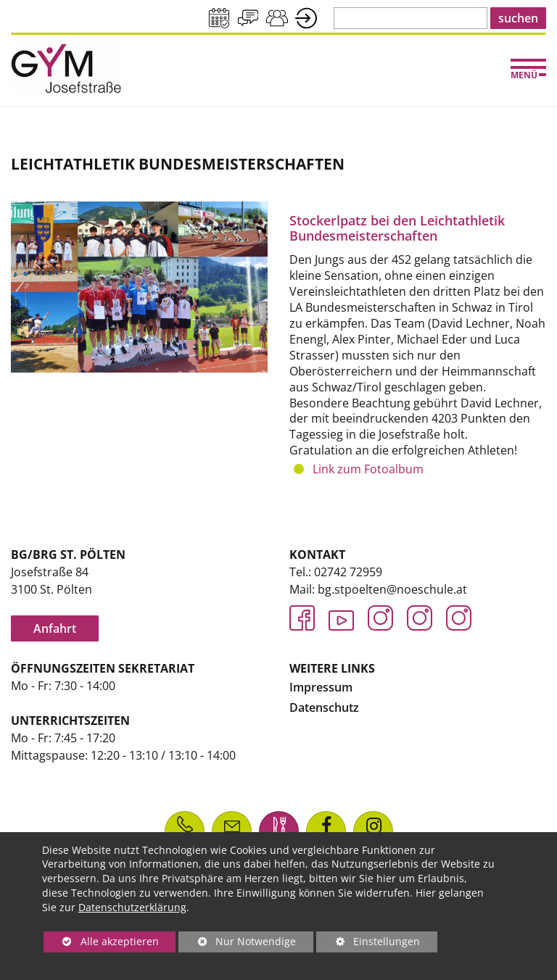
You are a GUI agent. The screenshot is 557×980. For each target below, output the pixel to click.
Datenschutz (324, 707)
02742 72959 (348, 572)
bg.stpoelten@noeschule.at (392, 589)
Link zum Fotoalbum (368, 469)
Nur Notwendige (237, 943)
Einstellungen (368, 943)
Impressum (321, 687)
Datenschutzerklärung (132, 907)
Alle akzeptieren (101, 941)
